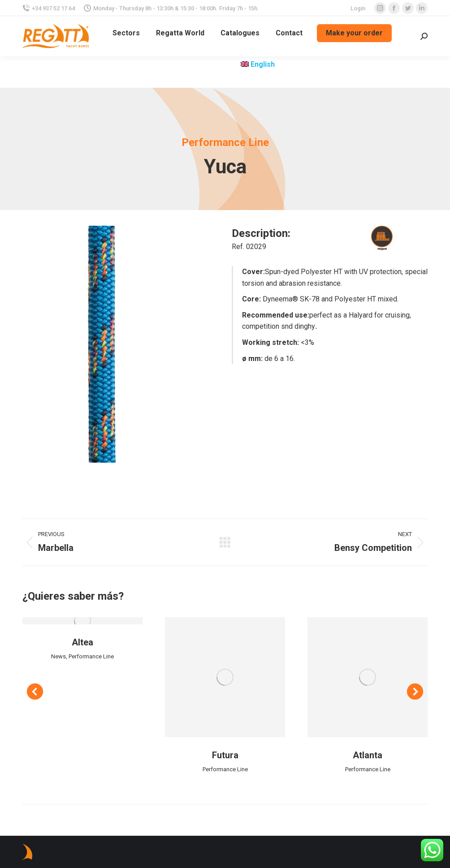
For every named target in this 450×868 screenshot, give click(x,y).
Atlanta (368, 755)
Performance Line (91, 656)
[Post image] (82, 621)
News (58, 656)
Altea (82, 642)
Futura (225, 755)
